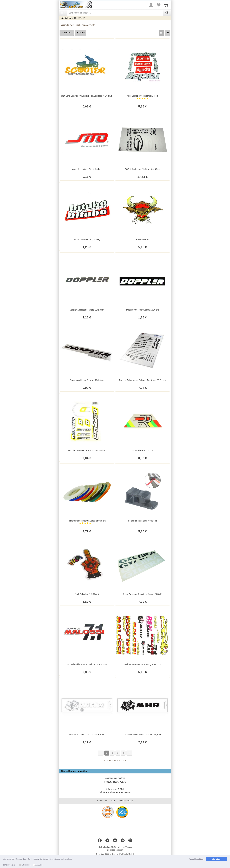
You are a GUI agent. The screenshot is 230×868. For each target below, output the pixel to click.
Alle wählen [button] (217, 859)
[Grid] (161, 33)
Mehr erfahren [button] (66, 859)
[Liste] (168, 33)
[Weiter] (129, 753)
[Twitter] (107, 841)
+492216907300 (115, 782)
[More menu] (151, 5)
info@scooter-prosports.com (115, 792)
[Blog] (115, 841)
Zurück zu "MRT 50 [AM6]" (74, 18)
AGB (113, 801)
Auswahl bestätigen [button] (196, 859)
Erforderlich (26, 865)
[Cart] (167, 5)
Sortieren (67, 33)
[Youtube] (123, 841)
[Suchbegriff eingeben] (115, 13)
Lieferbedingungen (115, 850)
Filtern (80, 33)
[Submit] (167, 13)
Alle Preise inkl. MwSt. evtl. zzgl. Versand (115, 847)
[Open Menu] (63, 13)
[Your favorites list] (158, 5)
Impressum (102, 801)
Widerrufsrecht (126, 801)
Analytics (39, 865)
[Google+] (130, 841)
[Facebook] (100, 841)
